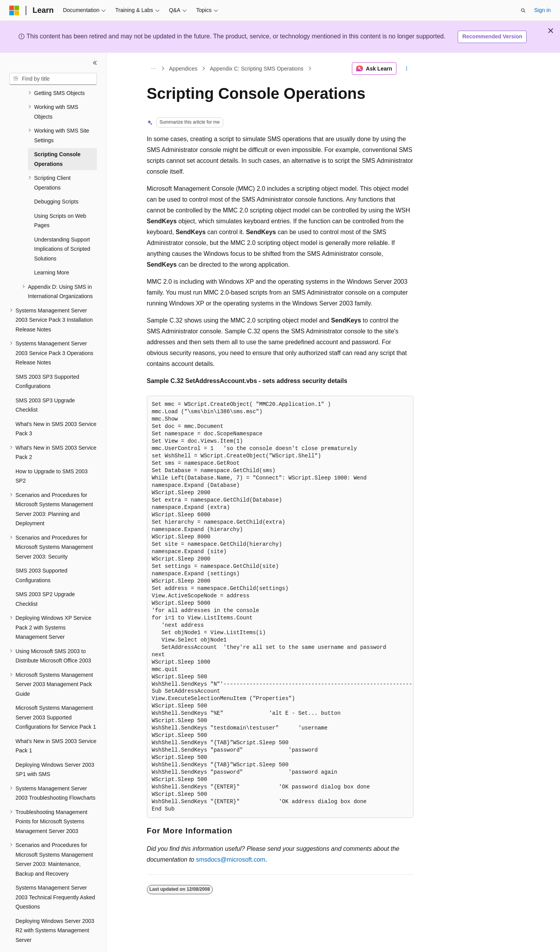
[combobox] (53, 79)
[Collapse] (95, 63)
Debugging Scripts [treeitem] (56, 180)
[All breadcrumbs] (154, 69)
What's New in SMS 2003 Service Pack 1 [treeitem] (56, 725)
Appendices (183, 69)
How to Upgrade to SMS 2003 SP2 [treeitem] (52, 455)
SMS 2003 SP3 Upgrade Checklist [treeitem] (45, 384)
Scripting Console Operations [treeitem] (57, 138)
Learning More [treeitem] (52, 251)
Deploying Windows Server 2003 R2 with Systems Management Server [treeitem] (55, 909)
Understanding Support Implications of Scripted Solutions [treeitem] (62, 228)
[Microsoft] (14, 10)
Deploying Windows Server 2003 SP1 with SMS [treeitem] (55, 748)
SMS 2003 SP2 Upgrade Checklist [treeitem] (45, 578)
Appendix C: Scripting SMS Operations (256, 69)
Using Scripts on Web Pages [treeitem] (60, 199)
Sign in (542, 10)
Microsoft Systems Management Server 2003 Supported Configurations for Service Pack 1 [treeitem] (56, 696)
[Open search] (523, 10)
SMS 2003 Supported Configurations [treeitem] (41, 554)
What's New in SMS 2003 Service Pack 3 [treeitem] (56, 408)
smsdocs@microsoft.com (231, 860)
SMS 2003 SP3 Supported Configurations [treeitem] (47, 360)
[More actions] (406, 69)
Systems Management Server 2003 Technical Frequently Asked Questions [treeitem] (55, 876)
